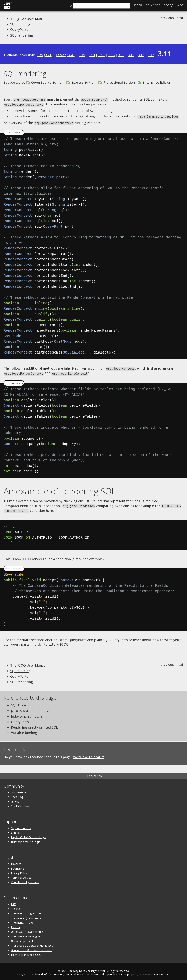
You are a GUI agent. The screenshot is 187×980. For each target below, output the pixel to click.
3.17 (102, 55)
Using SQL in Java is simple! (27, 930)
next (180, 18)
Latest (61, 55)
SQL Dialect (20, 703)
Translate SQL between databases (32, 943)
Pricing (159, 5)
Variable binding (24, 731)
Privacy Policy (19, 871)
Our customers (20, 790)
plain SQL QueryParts (111, 638)
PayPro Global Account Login (28, 835)
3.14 (131, 55)
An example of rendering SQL (60, 489)
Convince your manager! (25, 934)
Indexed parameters (27, 714)
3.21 (48, 55)
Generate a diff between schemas (31, 948)
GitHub (15, 799)
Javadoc (16, 925)
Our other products (23, 939)
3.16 (111, 55)
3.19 (82, 55)
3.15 (121, 55)
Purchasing (18, 866)
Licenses (16, 862)
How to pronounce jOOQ (26, 953)
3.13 (141, 55)
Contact (16, 831)
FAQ (14, 902)
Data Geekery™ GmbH (93, 969)
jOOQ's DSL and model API (32, 709)
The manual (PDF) (22, 920)
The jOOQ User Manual (28, 19)
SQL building (20, 24)
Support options (21, 826)
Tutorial (16, 907)
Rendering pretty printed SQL (34, 725)
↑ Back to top (93, 774)
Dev (40, 55)
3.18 (92, 55)
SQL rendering (22, 35)
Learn (138, 5)
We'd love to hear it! (89, 755)
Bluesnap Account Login (26, 840)
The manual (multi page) (26, 916)
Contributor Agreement (25, 880)
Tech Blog (17, 795)
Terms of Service (21, 875)
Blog (180, 5)
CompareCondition (19, 504)
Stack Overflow (20, 804)
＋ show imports (14, 132)
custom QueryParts (71, 638)
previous (167, 18)
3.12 (151, 55)
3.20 (71, 55)
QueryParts (19, 30)
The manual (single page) (26, 911)
